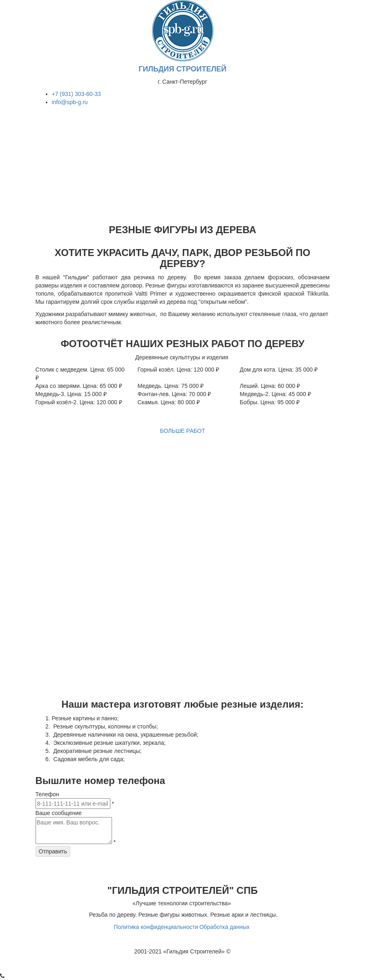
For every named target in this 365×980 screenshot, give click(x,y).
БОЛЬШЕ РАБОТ (182, 431)
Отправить (53, 851)
